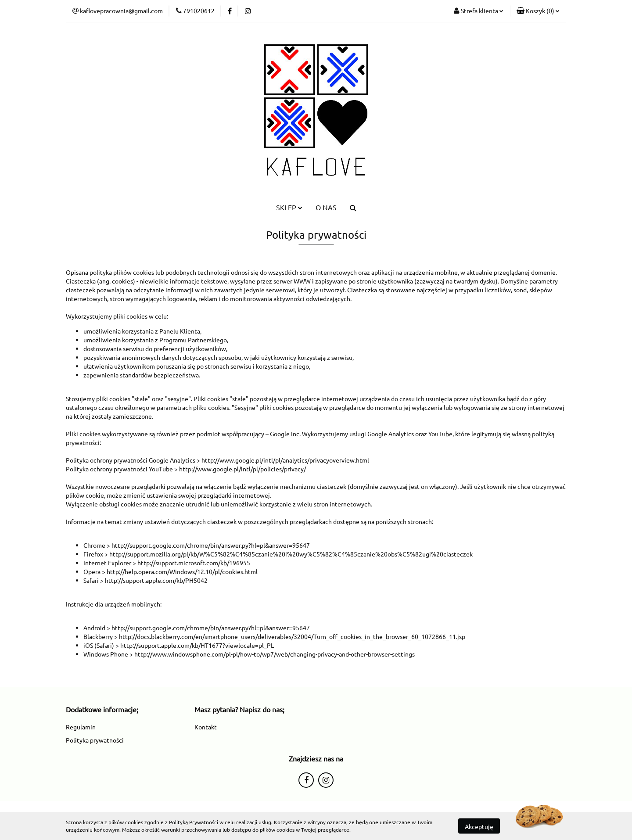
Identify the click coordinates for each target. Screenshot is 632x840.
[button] (538, 11)
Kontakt (206, 727)
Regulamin (81, 727)
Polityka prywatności (95, 740)
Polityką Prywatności (194, 822)
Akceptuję (479, 826)
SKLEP (289, 207)
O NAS (326, 207)
